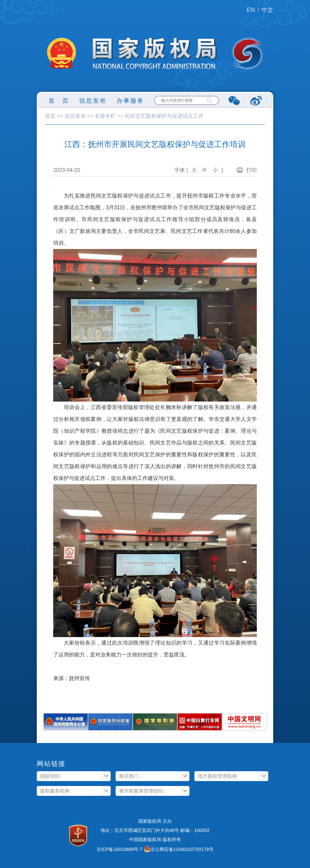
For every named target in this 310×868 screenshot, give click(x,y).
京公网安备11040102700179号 (182, 849)
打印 (252, 170)
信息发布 (93, 101)
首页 (50, 116)
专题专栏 (105, 116)
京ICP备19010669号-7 (120, 849)
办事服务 (130, 101)
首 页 (59, 101)
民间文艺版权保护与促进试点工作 (164, 116)
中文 (267, 10)
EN (251, 10)
